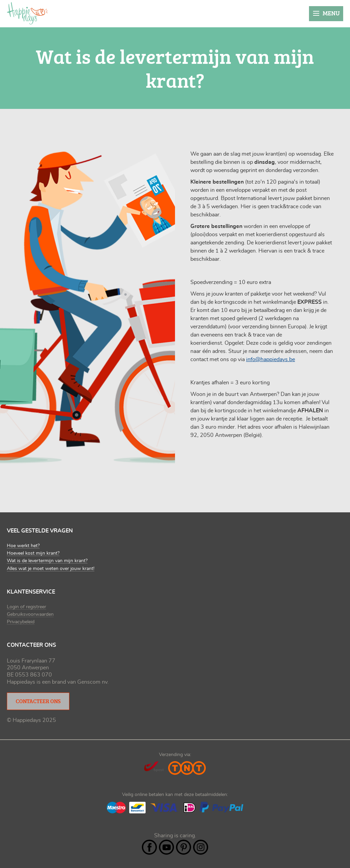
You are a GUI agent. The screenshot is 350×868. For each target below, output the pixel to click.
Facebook (149, 847)
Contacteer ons (38, 701)
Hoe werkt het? (23, 546)
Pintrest (184, 847)
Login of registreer (26, 607)
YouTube (166, 847)
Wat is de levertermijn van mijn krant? (47, 561)
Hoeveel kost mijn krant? (33, 553)
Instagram (201, 847)
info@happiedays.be (271, 359)
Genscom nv (92, 682)
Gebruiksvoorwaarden (30, 614)
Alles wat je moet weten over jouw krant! (51, 569)
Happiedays (27, 13)
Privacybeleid (21, 622)
